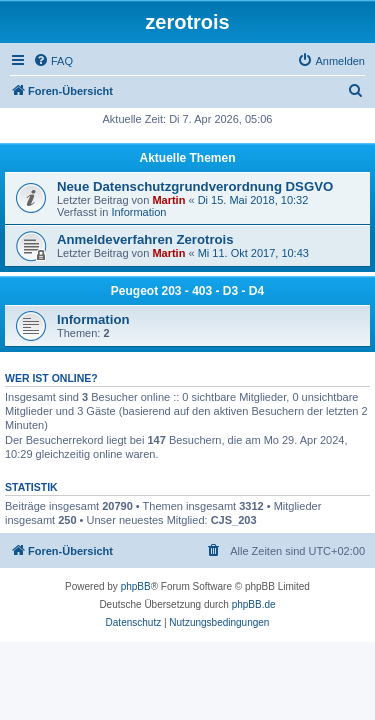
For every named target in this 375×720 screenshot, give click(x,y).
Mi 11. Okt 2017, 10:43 (253, 253)
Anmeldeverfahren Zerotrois (145, 239)
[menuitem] (53, 61)
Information (138, 212)
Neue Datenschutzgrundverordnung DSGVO (195, 186)
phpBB (136, 586)
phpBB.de (254, 604)
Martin (168, 200)
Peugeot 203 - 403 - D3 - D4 (187, 291)
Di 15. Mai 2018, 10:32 (253, 200)
